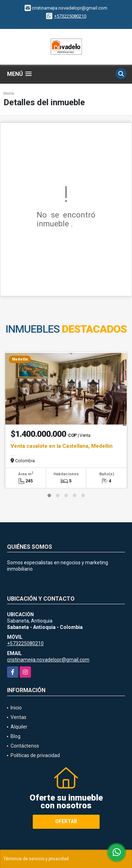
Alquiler (19, 727)
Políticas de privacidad (35, 755)
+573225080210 (70, 16)
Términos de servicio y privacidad (36, 859)
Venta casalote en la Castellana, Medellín (62, 446)
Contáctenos (25, 746)
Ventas (18, 717)
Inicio (9, 93)
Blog (15, 736)
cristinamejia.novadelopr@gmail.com (48, 660)
